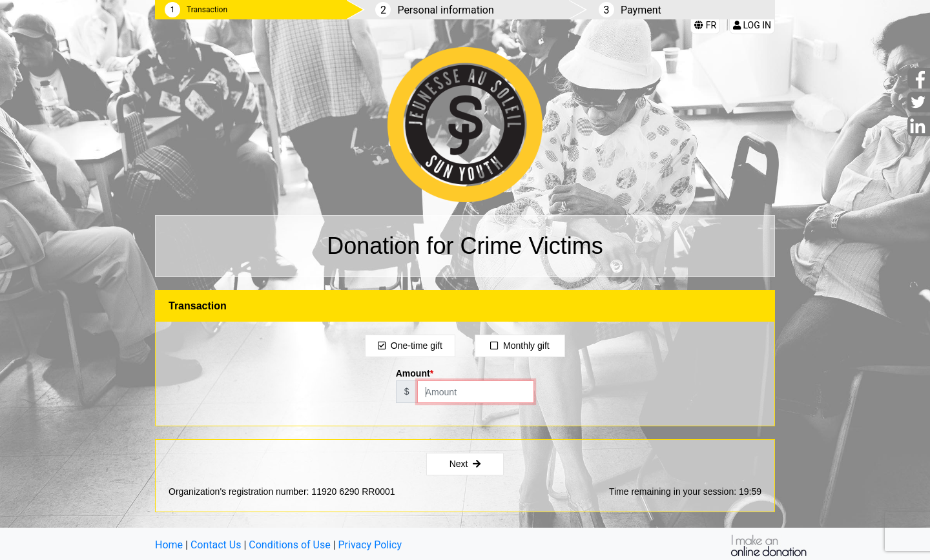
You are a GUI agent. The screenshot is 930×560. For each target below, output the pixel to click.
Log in (752, 25)
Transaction (207, 10)
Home (169, 545)
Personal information (445, 10)
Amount (413, 373)
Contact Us (216, 545)
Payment (641, 10)
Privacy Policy (370, 545)
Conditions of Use (289, 545)
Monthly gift (520, 346)
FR (705, 25)
